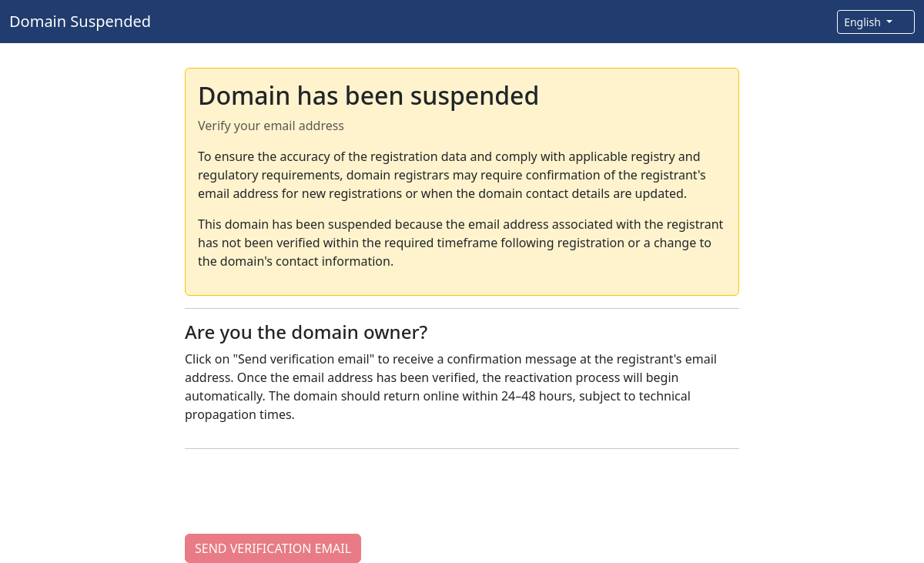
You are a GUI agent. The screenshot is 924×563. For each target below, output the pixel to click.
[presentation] (302, 491)
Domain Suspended (80, 21)
